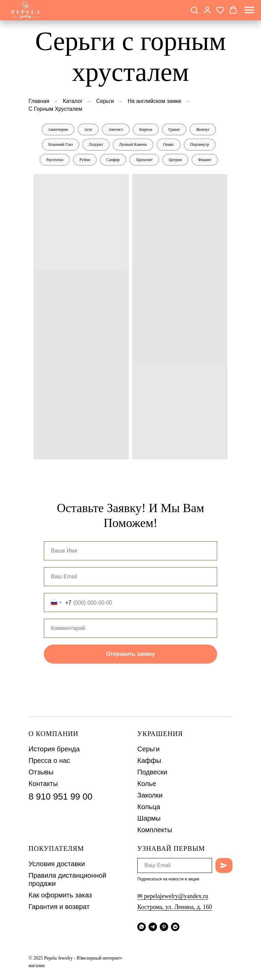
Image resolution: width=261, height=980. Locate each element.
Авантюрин (57, 129)
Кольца (149, 807)
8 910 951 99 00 (60, 797)
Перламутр (200, 145)
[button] (194, 10)
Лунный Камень (133, 145)
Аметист (116, 129)
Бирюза (146, 129)
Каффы (149, 761)
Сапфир (113, 160)
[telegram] (153, 927)
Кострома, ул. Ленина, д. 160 (175, 907)
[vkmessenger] (175, 927)
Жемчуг (204, 129)
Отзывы (41, 773)
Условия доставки (57, 864)
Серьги (105, 101)
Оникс (169, 145)
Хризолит (144, 160)
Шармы (149, 819)
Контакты (43, 784)
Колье (147, 784)
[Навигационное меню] (249, 10)
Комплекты (155, 830)
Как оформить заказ (60, 896)
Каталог (73, 101)
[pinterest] (164, 927)
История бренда (54, 750)
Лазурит (96, 145)
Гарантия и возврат (59, 907)
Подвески (152, 773)
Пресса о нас (49, 761)
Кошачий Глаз (60, 145)
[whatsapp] (142, 927)
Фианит (205, 160)
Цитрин (176, 160)
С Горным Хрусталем (55, 109)
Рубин (84, 160)
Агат (88, 129)
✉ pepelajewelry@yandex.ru (173, 896)
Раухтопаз (54, 160)
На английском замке (155, 101)
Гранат (174, 129)
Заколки (150, 796)
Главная (39, 101)
